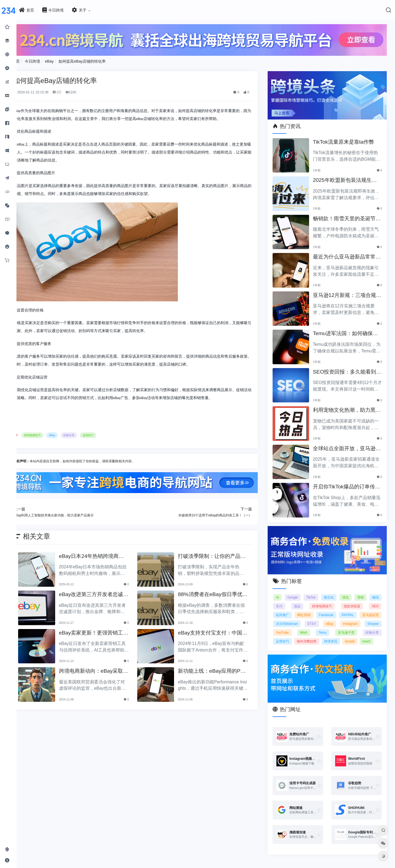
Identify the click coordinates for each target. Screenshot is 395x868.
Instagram (313, 619)
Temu (293, 627)
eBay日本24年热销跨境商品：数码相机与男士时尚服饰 (124, 567)
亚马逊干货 (318, 627)
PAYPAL (295, 610)
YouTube (356, 619)
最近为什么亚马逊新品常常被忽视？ (350, 249)
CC (97, 89)
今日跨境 (72, 58)
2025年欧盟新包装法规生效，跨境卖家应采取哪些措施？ (351, 172)
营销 (376, 583)
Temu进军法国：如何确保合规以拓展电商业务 (352, 325)
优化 (360, 583)
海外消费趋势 (299, 636)
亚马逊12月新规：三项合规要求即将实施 (351, 287)
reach (359, 636)
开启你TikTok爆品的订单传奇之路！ (350, 479)
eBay (89, 58)
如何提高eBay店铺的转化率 (122, 58)
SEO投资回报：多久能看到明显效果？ (351, 364)
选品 (322, 592)
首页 (56, 58)
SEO (292, 601)
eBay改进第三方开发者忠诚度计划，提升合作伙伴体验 (124, 605)
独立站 (343, 583)
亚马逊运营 (320, 610)
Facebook (372, 601)
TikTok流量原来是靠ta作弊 (350, 134)
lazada (342, 636)
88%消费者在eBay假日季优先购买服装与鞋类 (230, 605)
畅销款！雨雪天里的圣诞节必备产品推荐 (350, 210)
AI (291, 583)
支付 (307, 592)
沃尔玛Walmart (349, 610)
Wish (375, 619)
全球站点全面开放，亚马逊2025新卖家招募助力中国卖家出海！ (351, 440)
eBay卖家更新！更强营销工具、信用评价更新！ (124, 643)
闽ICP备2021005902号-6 (241, 863)
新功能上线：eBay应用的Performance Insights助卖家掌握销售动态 (230, 682)
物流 (292, 592)
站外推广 (316, 601)
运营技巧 (128, 448)
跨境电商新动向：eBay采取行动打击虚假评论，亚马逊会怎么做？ (124, 682)
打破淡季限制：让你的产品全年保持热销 (229, 567)
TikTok (325, 583)
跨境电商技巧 (72, 448)
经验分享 (109, 448)
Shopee (335, 619)
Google (306, 583)
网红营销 (344, 601)
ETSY (374, 610)
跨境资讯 (323, 636)
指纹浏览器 (371, 592)
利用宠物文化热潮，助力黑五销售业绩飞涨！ (350, 402)
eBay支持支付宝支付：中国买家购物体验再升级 (230, 643)
